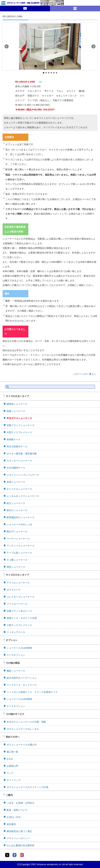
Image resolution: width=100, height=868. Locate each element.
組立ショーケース (16, 503)
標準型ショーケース (17, 404)
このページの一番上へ (85, 374)
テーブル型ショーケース (19, 553)
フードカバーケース (17, 604)
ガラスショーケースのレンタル (23, 729)
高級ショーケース (16, 411)
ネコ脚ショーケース (17, 560)
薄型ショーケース (16, 567)
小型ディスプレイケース (19, 625)
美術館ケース (14, 439)
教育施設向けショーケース (20, 517)
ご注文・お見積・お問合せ (20, 803)
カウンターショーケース (19, 461)
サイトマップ (14, 780)
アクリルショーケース (18, 583)
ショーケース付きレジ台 (19, 524)
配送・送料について (17, 810)
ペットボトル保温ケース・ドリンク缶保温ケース (32, 692)
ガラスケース (14, 590)
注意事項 (9, 137)
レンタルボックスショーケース (23, 496)
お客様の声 (12, 766)
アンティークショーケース (20, 546)
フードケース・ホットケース (22, 685)
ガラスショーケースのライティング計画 (27, 787)
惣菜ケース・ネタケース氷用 (22, 618)
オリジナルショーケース (19, 489)
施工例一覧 (12, 752)
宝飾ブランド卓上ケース (19, 611)
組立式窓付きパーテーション (22, 678)
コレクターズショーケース (20, 597)
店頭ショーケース (16, 482)
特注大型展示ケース (17, 447)
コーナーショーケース (18, 539)
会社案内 (11, 824)
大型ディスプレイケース (19, 432)
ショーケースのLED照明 (19, 648)
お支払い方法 (14, 817)
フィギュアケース (16, 632)
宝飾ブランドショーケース (20, 425)
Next (93, 46)
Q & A (10, 759)
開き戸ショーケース (17, 532)
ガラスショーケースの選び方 (22, 745)
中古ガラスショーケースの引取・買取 (26, 722)
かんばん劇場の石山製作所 (20, 845)
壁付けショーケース (17, 510)
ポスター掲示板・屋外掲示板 (22, 454)
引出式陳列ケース (16, 468)
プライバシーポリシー (18, 838)
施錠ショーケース (16, 671)
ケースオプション (16, 655)
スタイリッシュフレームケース (23, 475)
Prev (7, 46)
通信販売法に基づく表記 (19, 831)
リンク (10, 773)
